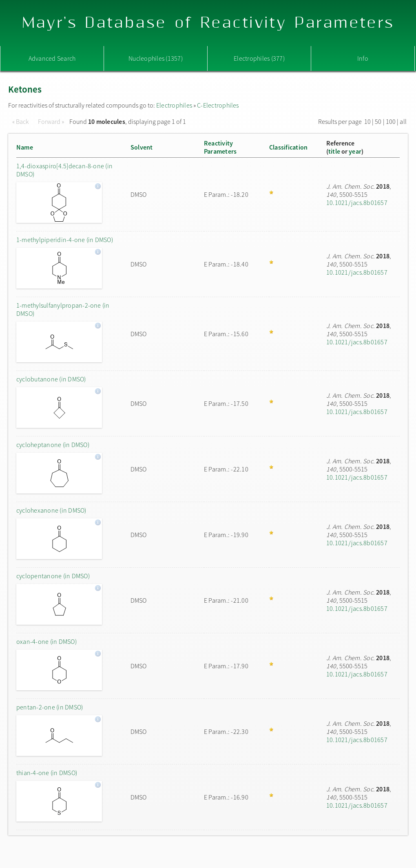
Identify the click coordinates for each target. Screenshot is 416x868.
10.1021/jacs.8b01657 (357, 203)
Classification (288, 147)
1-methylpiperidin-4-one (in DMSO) (65, 240)
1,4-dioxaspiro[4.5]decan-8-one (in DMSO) (64, 170)
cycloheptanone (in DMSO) (53, 445)
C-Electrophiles (218, 105)
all (403, 121)
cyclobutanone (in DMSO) (51, 379)
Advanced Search (52, 58)
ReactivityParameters (220, 147)
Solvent (142, 147)
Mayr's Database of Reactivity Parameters (208, 23)
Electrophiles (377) (259, 58)
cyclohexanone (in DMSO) (51, 510)
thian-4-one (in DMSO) (47, 773)
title (334, 151)
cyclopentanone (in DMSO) (53, 576)
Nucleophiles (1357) (156, 58)
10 (367, 121)
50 (378, 121)
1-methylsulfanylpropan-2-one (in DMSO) (63, 309)
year (355, 151)
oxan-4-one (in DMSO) (46, 641)
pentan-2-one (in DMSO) (50, 707)
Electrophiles (174, 105)
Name (25, 147)
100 (391, 121)
